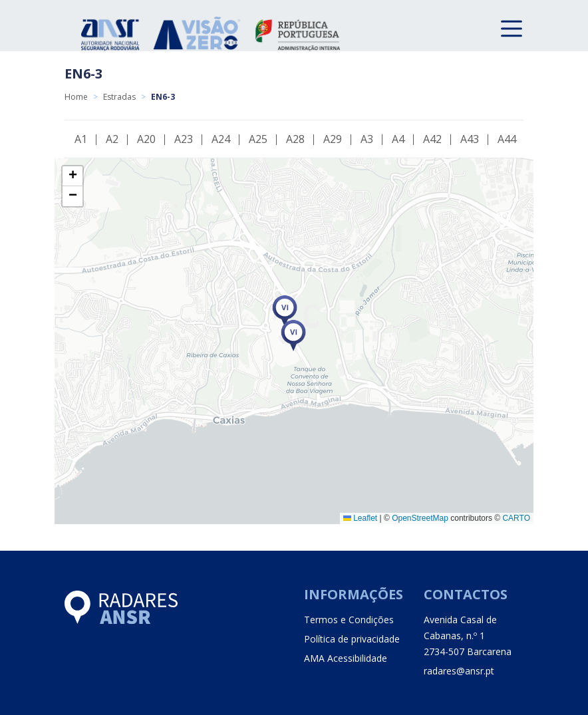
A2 (112, 139)
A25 (258, 139)
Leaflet (360, 518)
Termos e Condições (349, 620)
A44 (507, 139)
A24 (221, 139)
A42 (432, 139)
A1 (81, 139)
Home (76, 97)
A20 (146, 139)
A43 (470, 139)
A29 (333, 139)
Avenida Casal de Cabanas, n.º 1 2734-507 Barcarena (468, 636)
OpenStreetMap (420, 518)
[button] (293, 336)
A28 (295, 139)
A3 (367, 139)
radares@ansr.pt (459, 671)
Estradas (119, 97)
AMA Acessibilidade (346, 658)
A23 (184, 139)
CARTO (516, 518)
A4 (398, 139)
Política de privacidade (352, 639)
